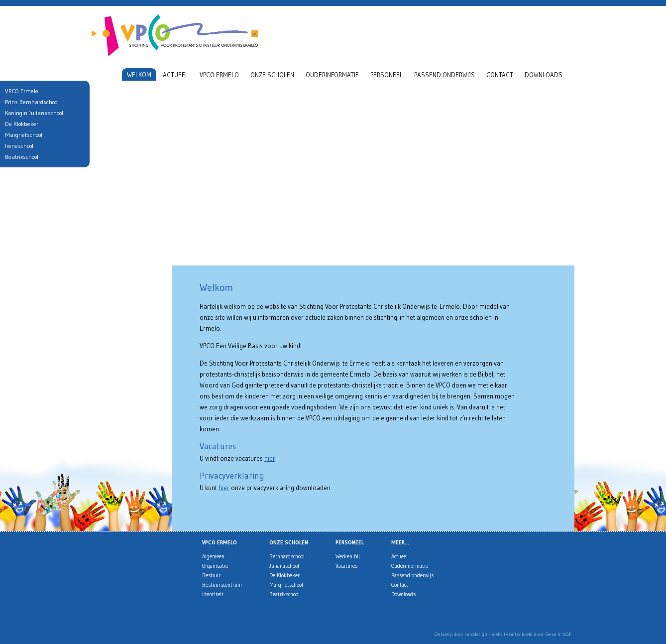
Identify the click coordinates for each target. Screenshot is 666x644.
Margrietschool (286, 585)
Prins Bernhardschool (30, 102)
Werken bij (348, 556)
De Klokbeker (284, 575)
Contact (500, 75)
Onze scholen (272, 75)
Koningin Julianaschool (32, 113)
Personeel (387, 75)
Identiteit (213, 594)
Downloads (544, 75)
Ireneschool (17, 146)
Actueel (175, 75)
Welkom (139, 75)
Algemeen (213, 556)
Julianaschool (284, 566)
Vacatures (346, 566)
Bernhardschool (287, 556)
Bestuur (211, 575)
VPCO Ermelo (219, 75)
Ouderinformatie (332, 75)
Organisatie (215, 566)
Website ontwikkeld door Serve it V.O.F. (532, 634)
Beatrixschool (284, 594)
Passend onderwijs (444, 75)
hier (270, 458)
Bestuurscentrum (222, 585)
